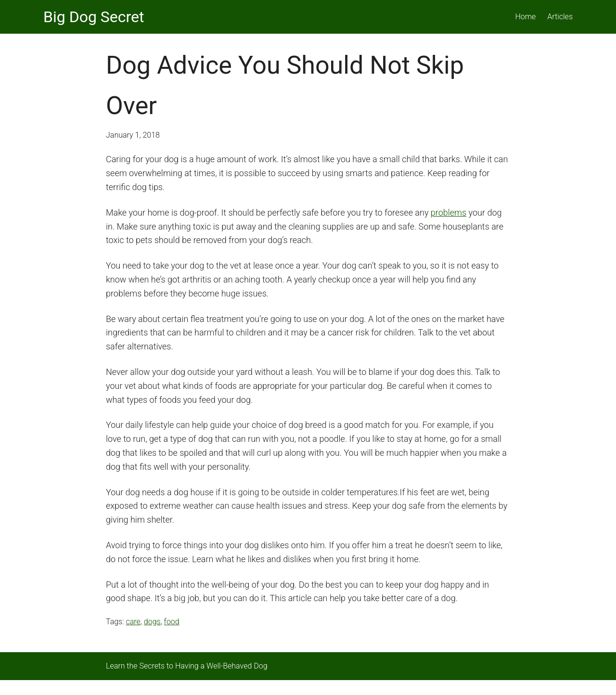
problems (449, 212)
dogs (152, 622)
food (172, 622)
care (133, 622)
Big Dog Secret (94, 17)
